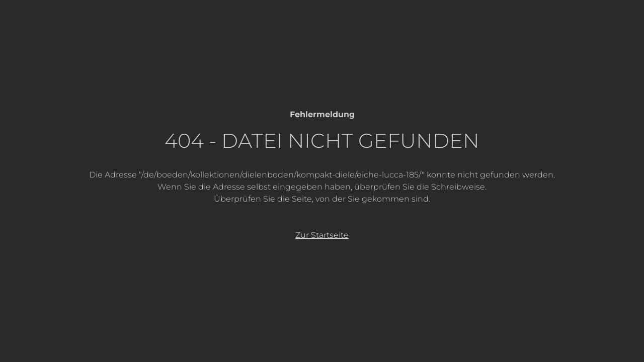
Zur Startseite (322, 235)
